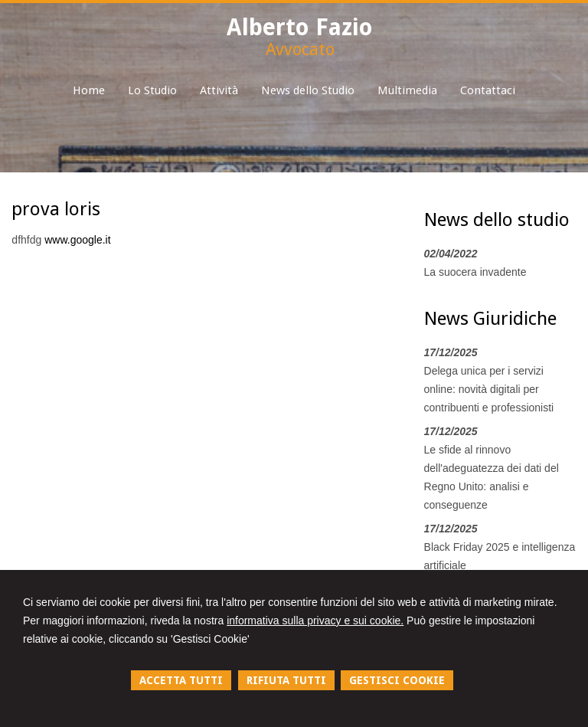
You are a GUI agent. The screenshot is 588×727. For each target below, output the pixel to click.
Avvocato (300, 49)
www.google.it (77, 240)
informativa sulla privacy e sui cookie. (315, 621)
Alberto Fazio (300, 27)
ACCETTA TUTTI (181, 680)
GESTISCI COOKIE (397, 680)
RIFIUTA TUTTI (286, 680)
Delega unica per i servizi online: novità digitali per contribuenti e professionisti (489, 389)
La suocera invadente (475, 272)
